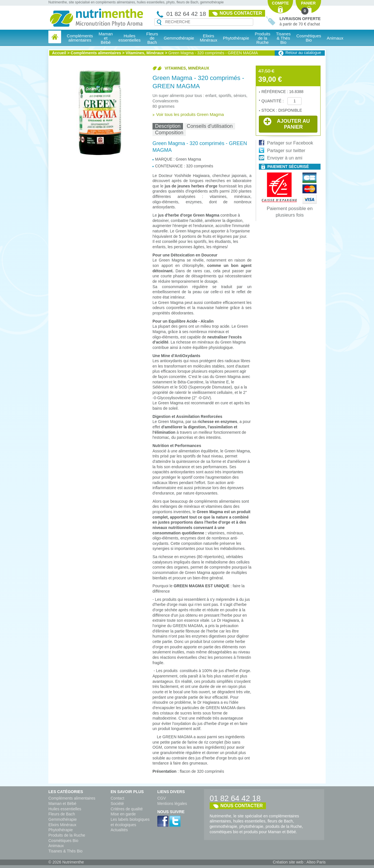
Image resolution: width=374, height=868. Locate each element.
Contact (117, 798)
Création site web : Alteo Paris (299, 862)
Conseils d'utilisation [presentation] (210, 126)
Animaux (335, 38)
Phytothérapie (61, 830)
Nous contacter (241, 13)
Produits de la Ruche (263, 38)
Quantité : (273, 101)
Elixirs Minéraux (209, 38)
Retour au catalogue (303, 53)
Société (117, 804)
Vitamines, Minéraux (145, 53)
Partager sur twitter (286, 151)
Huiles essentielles (65, 809)
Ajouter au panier (287, 124)
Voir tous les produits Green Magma (190, 114)
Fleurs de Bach (62, 814)
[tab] (168, 126)
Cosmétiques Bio (63, 841)
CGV (162, 798)
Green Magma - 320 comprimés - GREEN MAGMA (213, 53)
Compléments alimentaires (96, 53)
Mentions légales (172, 804)
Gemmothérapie (63, 819)
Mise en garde (123, 814)
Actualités (119, 830)
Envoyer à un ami (285, 158)
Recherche (159, 22)
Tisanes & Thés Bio (65, 851)
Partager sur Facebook (290, 143)
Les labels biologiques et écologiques (130, 822)
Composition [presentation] (169, 133)
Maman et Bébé (62, 804)
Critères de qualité (127, 809)
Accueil (59, 53)
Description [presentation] (168, 126)
